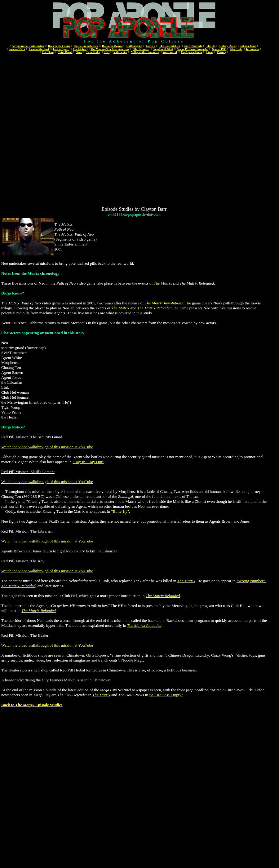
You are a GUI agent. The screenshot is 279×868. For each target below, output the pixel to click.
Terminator (252, 49)
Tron (79, 52)
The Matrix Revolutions (164, 303)
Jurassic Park (17, 49)
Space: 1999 (219, 49)
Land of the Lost (39, 49)
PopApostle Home (192, 52)
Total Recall (65, 52)
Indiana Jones (248, 46)
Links (210, 52)
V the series (120, 52)
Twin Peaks (93, 52)
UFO (106, 52)
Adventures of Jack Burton (28, 46)
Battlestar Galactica (86, 46)
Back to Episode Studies (32, 705)
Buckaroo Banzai (112, 46)
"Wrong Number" (251, 581)
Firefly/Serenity (193, 46)
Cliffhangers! (134, 46)
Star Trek (236, 49)
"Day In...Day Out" (88, 462)
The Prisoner (141, 49)
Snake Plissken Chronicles (193, 49)
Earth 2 (151, 46)
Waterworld (170, 52)
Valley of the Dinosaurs (145, 52)
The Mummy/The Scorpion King (110, 49)
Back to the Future (59, 46)
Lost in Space (61, 49)
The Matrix (80, 49)
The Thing (48, 52)
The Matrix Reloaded (154, 308)
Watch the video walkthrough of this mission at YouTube (47, 447)
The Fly (211, 46)
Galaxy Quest (228, 46)
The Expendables (169, 46)
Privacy (222, 52)
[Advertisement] (71, 130)
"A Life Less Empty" (166, 695)
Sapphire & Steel (163, 49)
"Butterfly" (120, 511)
